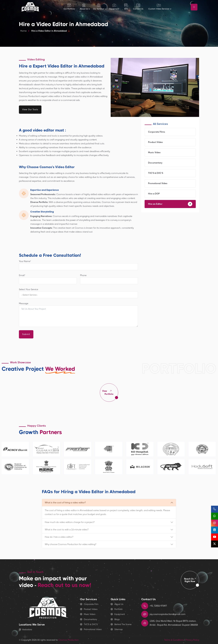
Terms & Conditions (174, 640)
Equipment (118, 614)
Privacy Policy (192, 640)
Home (23, 31)
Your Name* (78, 265)
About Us (117, 604)
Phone (109, 279)
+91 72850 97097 (158, 606)
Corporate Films (170, 132)
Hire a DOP (170, 194)
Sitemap (117, 629)
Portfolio (109, 392)
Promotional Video (170, 183)
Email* (48, 279)
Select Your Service (78, 293)
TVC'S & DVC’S (170, 173)
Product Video (170, 142)
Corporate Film (89, 604)
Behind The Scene (121, 624)
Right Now (190, 580)
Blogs (115, 619)
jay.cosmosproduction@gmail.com (168, 614)
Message (78, 314)
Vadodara (25, 630)
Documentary (170, 163)
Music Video (170, 153)
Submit (26, 334)
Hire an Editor (170, 204)
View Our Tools (30, 110)
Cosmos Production (69, 640)
